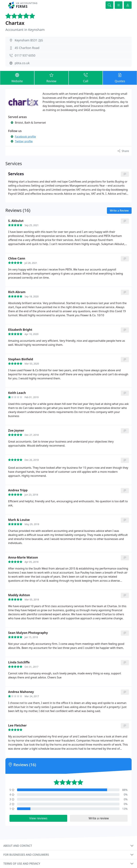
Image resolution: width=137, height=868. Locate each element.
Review (51, 78)
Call (86, 78)
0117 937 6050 (25, 55)
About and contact (18, 846)
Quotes (120, 78)
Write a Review (119, 211)
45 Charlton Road (27, 48)
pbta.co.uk (22, 63)
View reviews (38, 818)
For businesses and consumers (26, 855)
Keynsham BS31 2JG (29, 40)
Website (17, 78)
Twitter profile (24, 141)
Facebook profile (25, 137)
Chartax (15, 23)
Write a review (99, 818)
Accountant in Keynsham (25, 30)
